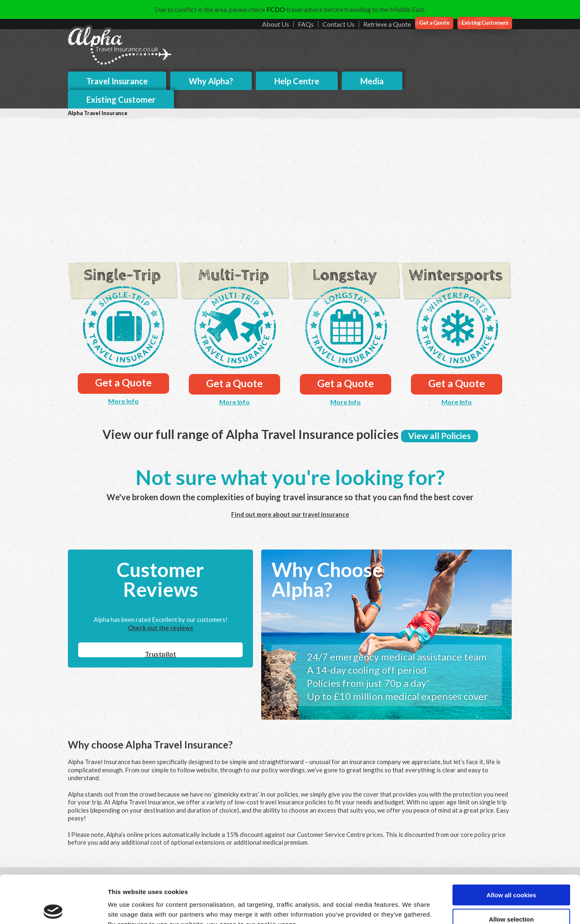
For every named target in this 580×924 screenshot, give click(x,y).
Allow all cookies (512, 845)
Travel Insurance (117, 81)
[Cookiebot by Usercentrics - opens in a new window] (53, 908)
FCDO (276, 9)
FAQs (306, 24)
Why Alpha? (211, 81)
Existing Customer (121, 99)
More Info (123, 401)
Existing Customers (485, 22)
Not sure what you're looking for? (290, 477)
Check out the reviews (160, 628)
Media (372, 81)
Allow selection (511, 870)
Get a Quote (434, 22)
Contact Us (339, 24)
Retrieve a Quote (387, 24)
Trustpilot (160, 654)
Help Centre (297, 81)
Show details (432, 908)
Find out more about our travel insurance (290, 514)
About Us (276, 24)
